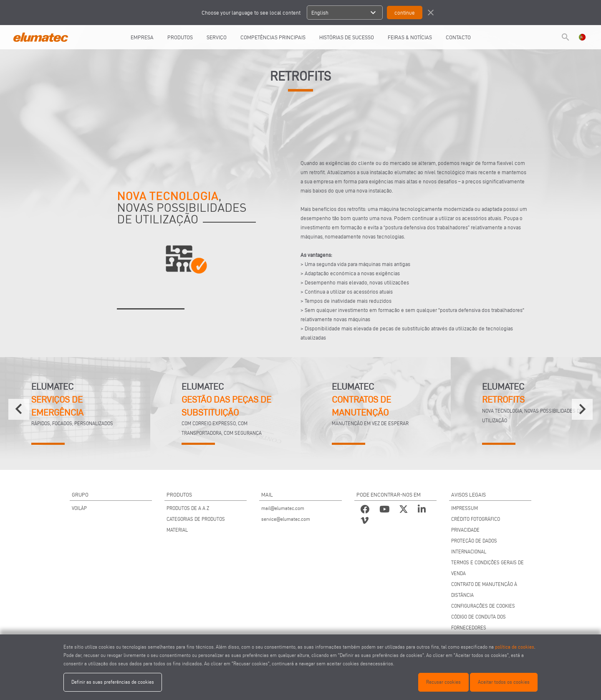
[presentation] (19, 409)
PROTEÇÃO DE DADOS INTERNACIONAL (474, 546)
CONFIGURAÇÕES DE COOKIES (483, 606)
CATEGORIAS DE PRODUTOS (196, 519)
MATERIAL (177, 530)
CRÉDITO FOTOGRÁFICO (476, 519)
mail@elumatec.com (283, 508)
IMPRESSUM (465, 508)
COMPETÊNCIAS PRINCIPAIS (273, 37)
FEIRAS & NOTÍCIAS (410, 37)
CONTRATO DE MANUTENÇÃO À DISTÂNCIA (484, 590)
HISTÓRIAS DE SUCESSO (347, 37)
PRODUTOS (180, 37)
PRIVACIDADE (465, 530)
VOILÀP (79, 508)
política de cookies (515, 647)
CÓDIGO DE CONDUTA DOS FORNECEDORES (479, 622)
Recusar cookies (443, 682)
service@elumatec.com (286, 519)
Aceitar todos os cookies (504, 682)
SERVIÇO (217, 37)
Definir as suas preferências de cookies (113, 682)
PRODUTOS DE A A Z (188, 508)
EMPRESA (142, 37)
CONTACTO (458, 37)
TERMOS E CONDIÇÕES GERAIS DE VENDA (487, 568)
